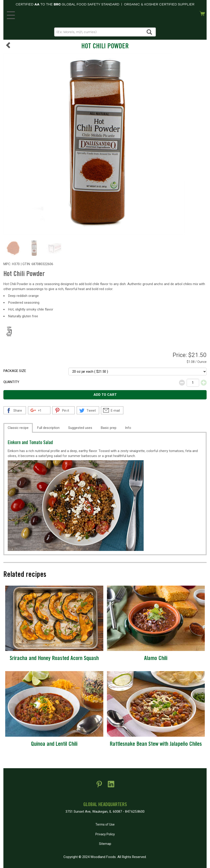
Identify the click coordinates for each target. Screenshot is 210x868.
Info (128, 428)
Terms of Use (105, 824)
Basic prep (109, 428)
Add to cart (105, 395)
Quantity (11, 382)
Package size (15, 371)
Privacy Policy (105, 834)
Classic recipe (18, 428)
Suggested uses (80, 428)
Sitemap (105, 844)
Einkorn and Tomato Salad (30, 443)
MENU (10, 14)
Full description (48, 428)
